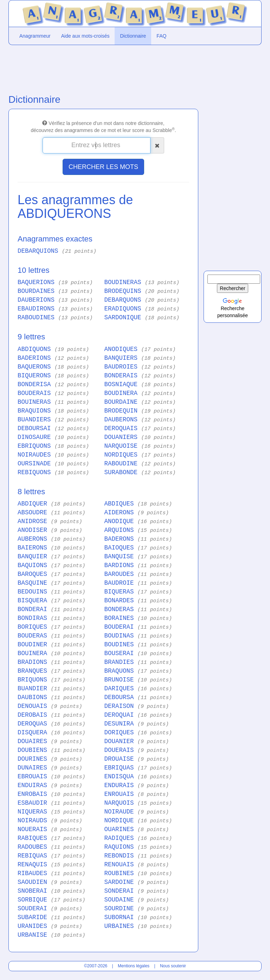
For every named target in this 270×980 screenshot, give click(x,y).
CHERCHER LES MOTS (103, 167)
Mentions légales (134, 966)
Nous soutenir (173, 966)
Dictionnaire (133, 36)
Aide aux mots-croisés (85, 36)
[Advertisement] (103, 68)
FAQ (161, 36)
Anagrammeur (35, 36)
